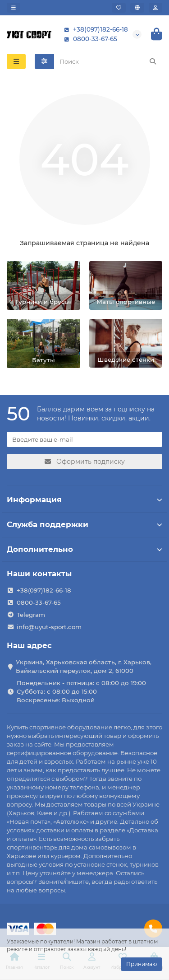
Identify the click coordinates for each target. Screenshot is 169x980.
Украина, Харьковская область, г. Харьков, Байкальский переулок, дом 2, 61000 (84, 666)
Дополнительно (84, 549)
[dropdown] (14, 8)
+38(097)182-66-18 (94, 30)
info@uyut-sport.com (49, 627)
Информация (84, 499)
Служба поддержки (84, 524)
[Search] (108, 61)
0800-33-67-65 (89, 39)
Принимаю (142, 964)
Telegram (31, 615)
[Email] (84, 439)
